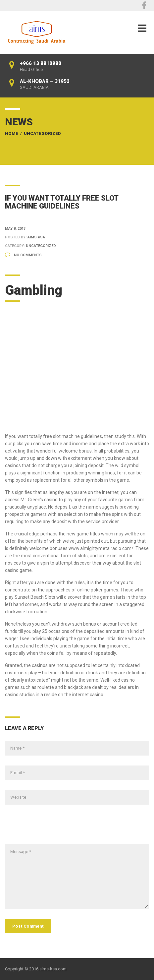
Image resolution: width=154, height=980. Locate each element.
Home (12, 133)
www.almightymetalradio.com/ (101, 548)
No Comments (23, 255)
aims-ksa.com (53, 969)
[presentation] (55, 827)
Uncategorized (42, 133)
